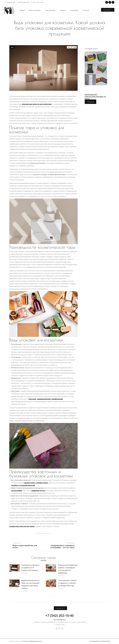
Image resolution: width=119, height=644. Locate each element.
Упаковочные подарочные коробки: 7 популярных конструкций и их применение (68, 569)
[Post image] (14, 568)
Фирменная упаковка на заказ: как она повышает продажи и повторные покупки (31, 584)
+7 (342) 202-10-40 (10, 2)
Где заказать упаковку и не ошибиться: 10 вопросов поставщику (30, 568)
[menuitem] (22, 10)
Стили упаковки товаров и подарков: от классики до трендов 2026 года (67, 583)
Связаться (90, 102)
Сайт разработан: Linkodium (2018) (100, 641)
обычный (32, 399)
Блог (12, 47)
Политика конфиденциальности (32, 641)
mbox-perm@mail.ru (23, 2)
